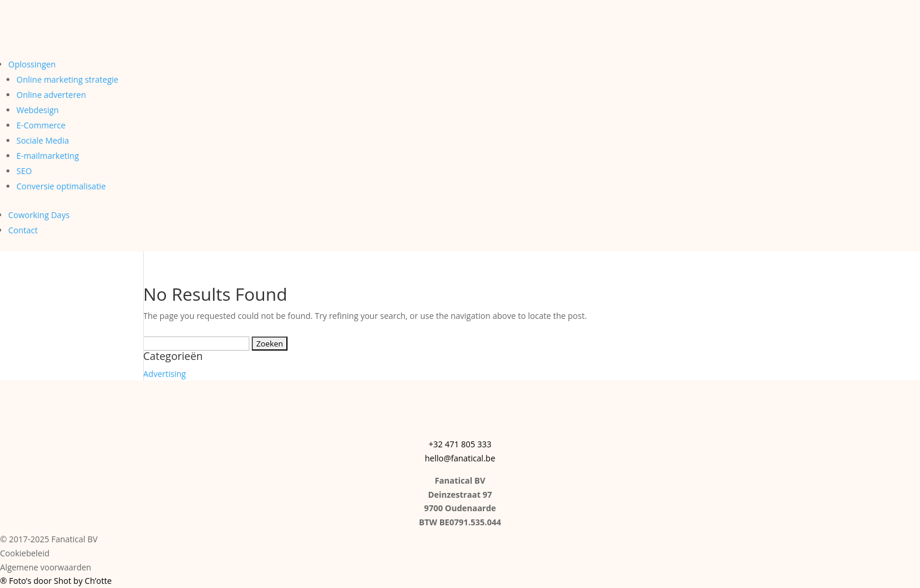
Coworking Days (39, 215)
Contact (23, 230)
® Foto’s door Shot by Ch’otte (56, 581)
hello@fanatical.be (460, 458)
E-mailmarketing (48, 156)
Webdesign (38, 110)
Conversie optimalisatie (61, 186)
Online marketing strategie (67, 79)
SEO (24, 171)
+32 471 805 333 (460, 444)
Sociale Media (43, 140)
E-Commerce (41, 125)
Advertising (165, 374)
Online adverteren (51, 95)
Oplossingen (32, 64)
